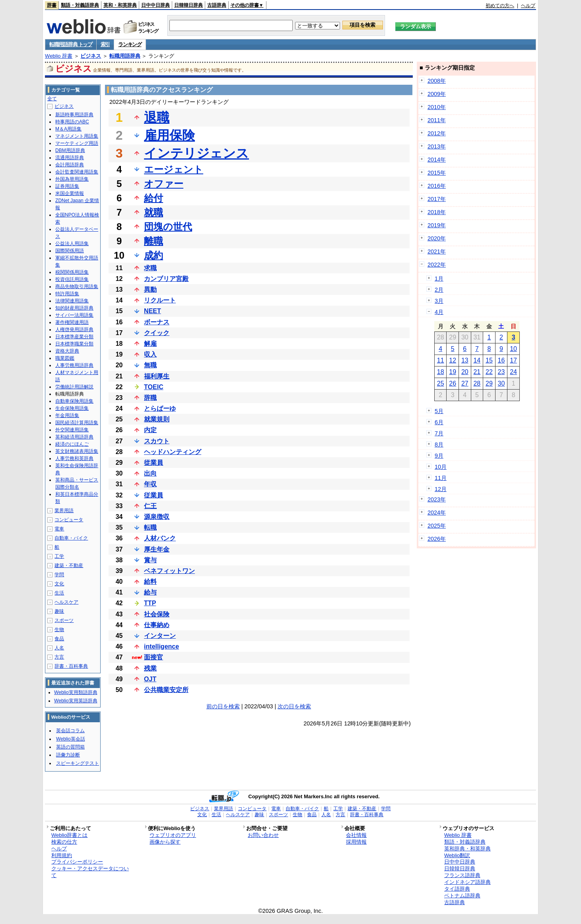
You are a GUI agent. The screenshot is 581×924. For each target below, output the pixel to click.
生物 (59, 630)
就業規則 (157, 419)
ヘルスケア (66, 602)
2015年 (437, 173)
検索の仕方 (64, 842)
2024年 (437, 513)
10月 (441, 467)
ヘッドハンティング (173, 452)
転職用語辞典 (125, 56)
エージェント (174, 169)
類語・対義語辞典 (80, 5)
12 (453, 360)
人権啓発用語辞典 (74, 329)
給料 (150, 582)
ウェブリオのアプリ (173, 835)
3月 (439, 301)
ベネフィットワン (169, 571)
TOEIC (154, 387)
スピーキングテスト (78, 763)
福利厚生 (157, 376)
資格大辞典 (67, 351)
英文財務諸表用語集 (77, 451)
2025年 (437, 526)
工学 (59, 556)
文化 (59, 584)
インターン (160, 636)
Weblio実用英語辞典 (76, 701)
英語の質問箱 (70, 747)
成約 (154, 255)
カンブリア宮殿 (166, 279)
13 (465, 360)
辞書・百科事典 (71, 666)
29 (489, 383)
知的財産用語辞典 (74, 308)
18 (441, 372)
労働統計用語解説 (74, 387)
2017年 (437, 199)
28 (477, 383)
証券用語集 (67, 186)
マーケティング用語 (77, 143)
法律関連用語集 (72, 301)
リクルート (160, 300)
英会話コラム (70, 731)
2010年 (437, 107)
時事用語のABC (72, 122)
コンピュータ (69, 520)
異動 (150, 289)
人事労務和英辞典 (74, 458)
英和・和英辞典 (120, 5)
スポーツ (64, 620)
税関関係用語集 (72, 272)
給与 (150, 592)
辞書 (52, 5)
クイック (157, 333)
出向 (150, 473)
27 (465, 383)
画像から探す (165, 842)
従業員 (154, 495)
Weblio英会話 (70, 739)
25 (441, 383)
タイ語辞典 (457, 889)
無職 (150, 365)
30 (501, 383)
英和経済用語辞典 (74, 437)
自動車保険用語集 (74, 401)
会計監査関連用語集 (77, 172)
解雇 (150, 344)
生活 (59, 593)
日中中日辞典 (155, 5)
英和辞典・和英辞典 (467, 849)
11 (441, 360)
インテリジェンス (196, 153)
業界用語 (64, 511)
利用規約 (62, 855)
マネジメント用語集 (77, 136)
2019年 (437, 225)
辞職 (150, 398)
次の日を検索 (294, 706)
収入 (150, 354)
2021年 (437, 251)
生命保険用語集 (72, 408)
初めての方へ (500, 6)
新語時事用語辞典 (74, 115)
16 (501, 360)
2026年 (437, 539)
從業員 (154, 463)
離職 (154, 241)
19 (453, 372)
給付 (154, 198)
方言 (59, 657)
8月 (439, 444)
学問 (59, 575)
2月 (439, 290)
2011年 (437, 120)
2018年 (437, 212)
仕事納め (157, 625)
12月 (441, 489)
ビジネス (91, 56)
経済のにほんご (72, 444)
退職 (157, 117)
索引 (105, 44)
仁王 (150, 506)
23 (501, 372)
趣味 (59, 611)
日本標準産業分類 (74, 337)
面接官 (154, 657)
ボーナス (157, 322)
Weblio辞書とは (69, 835)
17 (513, 360)
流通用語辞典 (70, 158)
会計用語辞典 (70, 165)
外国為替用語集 (72, 179)
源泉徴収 (157, 517)
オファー (164, 184)
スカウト (157, 441)
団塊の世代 (168, 227)
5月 (439, 411)
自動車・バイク (71, 538)
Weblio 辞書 (59, 56)
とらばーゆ (160, 408)
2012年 (437, 133)
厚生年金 (157, 549)
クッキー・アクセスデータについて (90, 872)
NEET (153, 311)
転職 (150, 527)
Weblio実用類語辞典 (76, 692)
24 (513, 372)
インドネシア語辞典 (467, 882)
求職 (150, 268)
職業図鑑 (65, 358)
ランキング (130, 44)
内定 (150, 430)
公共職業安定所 (166, 690)
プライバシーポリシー (77, 862)
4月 (439, 312)
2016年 (437, 186)
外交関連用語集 (72, 430)
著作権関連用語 (72, 322)
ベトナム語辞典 (462, 896)
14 (477, 360)
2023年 (437, 499)
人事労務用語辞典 (74, 365)
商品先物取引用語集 (77, 287)
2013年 (437, 146)
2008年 (437, 81)
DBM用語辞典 (70, 150)
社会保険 (157, 614)
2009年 (437, 94)
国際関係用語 (70, 251)
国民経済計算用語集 (77, 423)
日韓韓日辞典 (188, 5)
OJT (150, 679)
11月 (441, 478)
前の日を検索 (223, 706)
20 (465, 372)
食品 (59, 639)
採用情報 (356, 842)
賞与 (150, 560)
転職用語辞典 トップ (71, 44)
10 (513, 349)
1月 (439, 279)
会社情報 (356, 835)
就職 (154, 212)
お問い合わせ (263, 835)
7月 (439, 433)
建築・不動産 (69, 565)
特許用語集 (67, 294)
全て (52, 99)
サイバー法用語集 (74, 315)
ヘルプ (528, 6)
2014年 (437, 160)
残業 (150, 668)
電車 (59, 529)
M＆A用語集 (68, 129)
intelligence (161, 646)
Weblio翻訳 (457, 855)
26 (453, 383)
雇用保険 (169, 135)
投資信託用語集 (72, 279)
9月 (439, 456)
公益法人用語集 (72, 244)
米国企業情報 (70, 193)
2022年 (437, 265)
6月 (439, 422)
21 (477, 372)
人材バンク (160, 538)
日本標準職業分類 (74, 344)
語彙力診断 (68, 755)
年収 (150, 484)
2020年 (437, 238)
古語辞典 (217, 5)
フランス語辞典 (462, 875)
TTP (150, 603)
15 (489, 360)
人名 (59, 648)
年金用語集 (67, 415)
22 (489, 372)
